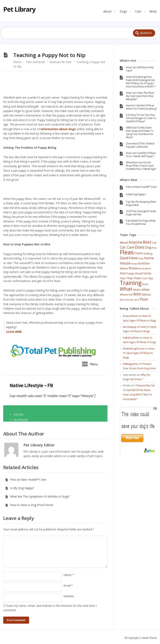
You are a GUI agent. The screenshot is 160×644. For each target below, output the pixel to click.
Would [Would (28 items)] (130, 300)
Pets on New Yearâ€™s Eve (26, 480)
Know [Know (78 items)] (133, 268)
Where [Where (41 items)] (124, 295)
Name (69, 575)
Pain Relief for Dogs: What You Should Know (141, 222)
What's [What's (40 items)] (137, 290)
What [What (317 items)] (126, 289)
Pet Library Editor (39, 445)
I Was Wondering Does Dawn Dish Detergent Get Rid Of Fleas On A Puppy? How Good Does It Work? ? (141, 82)
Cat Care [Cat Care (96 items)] (127, 247)
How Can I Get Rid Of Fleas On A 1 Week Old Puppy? (141, 155)
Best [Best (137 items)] (147, 242)
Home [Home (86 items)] (149, 258)
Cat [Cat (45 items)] (154, 243)
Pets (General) (35, 62)
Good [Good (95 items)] (124, 258)
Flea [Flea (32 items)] (154, 248)
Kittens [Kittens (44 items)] (124, 268)
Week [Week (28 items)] (145, 284)
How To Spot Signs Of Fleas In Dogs (139, 353)
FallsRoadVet (131, 338)
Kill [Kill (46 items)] (139, 263)
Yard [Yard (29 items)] (136, 300)
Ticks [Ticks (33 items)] (145, 278)
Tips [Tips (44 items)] (151, 278)
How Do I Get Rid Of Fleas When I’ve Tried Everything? (141, 107)
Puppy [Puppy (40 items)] (130, 273)
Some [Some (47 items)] (147, 273)
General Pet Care (60, 62)
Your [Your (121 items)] (144, 299)
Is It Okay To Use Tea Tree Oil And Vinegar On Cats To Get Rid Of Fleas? (141, 118)
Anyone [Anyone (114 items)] (135, 242)
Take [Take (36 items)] (123, 278)
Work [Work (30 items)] (123, 300)
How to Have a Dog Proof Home (29, 505)
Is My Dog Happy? (20, 488)
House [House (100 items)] (125, 263)
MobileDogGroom (134, 348)
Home (17, 62)
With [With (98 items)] (137, 294)
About (107, 11)
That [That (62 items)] (129, 278)
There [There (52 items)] (137, 278)
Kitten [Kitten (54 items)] (146, 263)
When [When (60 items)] (146, 289)
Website (69, 596)
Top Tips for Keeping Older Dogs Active (141, 203)
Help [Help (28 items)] (141, 258)
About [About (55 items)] (124, 242)
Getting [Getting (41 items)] (148, 253)
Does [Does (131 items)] (140, 247)
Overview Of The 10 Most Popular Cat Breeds (140, 145)
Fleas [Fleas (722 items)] (127, 252)
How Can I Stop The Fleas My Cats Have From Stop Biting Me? (140, 96)
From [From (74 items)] (139, 253)
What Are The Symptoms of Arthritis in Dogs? (37, 496)
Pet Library (19, 9)
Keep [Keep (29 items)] (134, 264)
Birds (153, 11)
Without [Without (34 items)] (146, 295)
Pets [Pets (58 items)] (123, 273)
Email (68, 585)
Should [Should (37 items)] (139, 273)
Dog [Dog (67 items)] (148, 247)
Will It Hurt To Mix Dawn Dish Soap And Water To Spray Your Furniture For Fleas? (140, 132)
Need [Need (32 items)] (148, 268)
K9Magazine (130, 364)
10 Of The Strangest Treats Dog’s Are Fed (141, 213)
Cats (138, 11)
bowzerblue (130, 316)
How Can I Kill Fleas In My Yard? (140, 69)
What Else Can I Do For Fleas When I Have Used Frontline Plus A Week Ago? (141, 166)
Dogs (123, 11)
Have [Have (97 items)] (133, 258)
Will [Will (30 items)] (131, 295)
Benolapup (130, 327)
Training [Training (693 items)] (131, 283)
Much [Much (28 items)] (141, 269)
